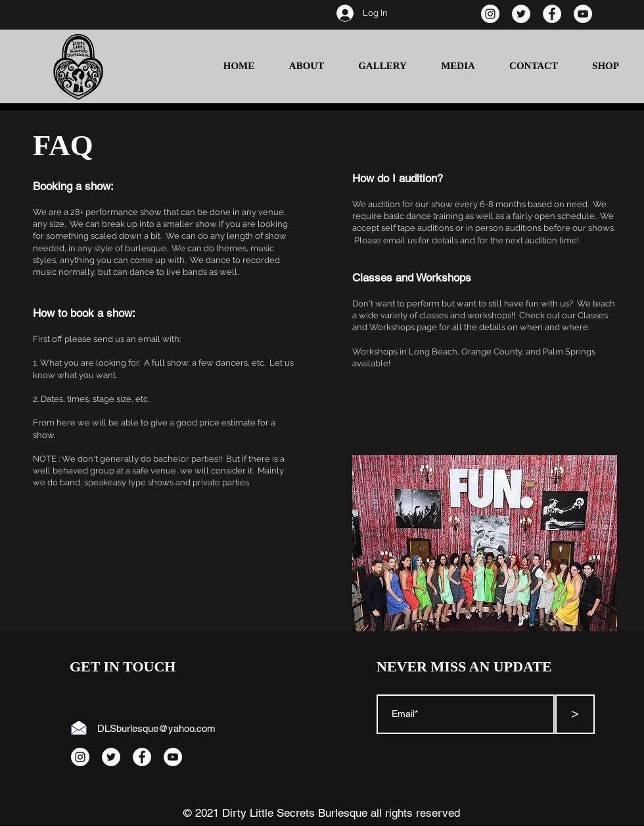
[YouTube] (583, 14)
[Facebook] (552, 14)
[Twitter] (521, 14)
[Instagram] (490, 14)
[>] (575, 714)
